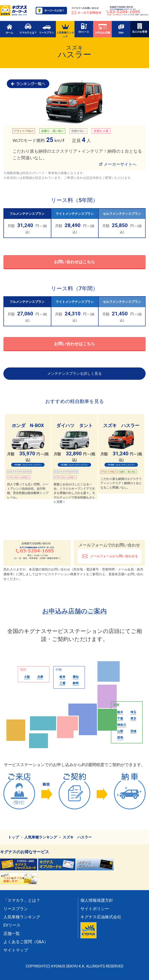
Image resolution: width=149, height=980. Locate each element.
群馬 (120, 738)
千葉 (120, 718)
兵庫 (40, 677)
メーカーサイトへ (120, 164)
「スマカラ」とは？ (22, 900)
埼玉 (133, 712)
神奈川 (122, 725)
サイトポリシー (95, 909)
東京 (133, 718)
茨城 (133, 731)
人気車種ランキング (65, 30)
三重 (62, 683)
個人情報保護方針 (97, 900)
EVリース (84, 28)
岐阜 (62, 677)
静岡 (76, 683)
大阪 (27, 677)
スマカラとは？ (28, 29)
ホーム (9, 29)
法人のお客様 (140, 28)
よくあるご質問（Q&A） (26, 942)
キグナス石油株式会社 (101, 917)
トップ (13, 837)
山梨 (120, 731)
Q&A (121, 29)
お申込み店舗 (102, 29)
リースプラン (47, 29)
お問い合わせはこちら (74, 262)
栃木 (120, 712)
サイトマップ (16, 950)
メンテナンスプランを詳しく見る (74, 374)
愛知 (76, 677)
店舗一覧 (12, 934)
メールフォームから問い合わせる (114, 556)
